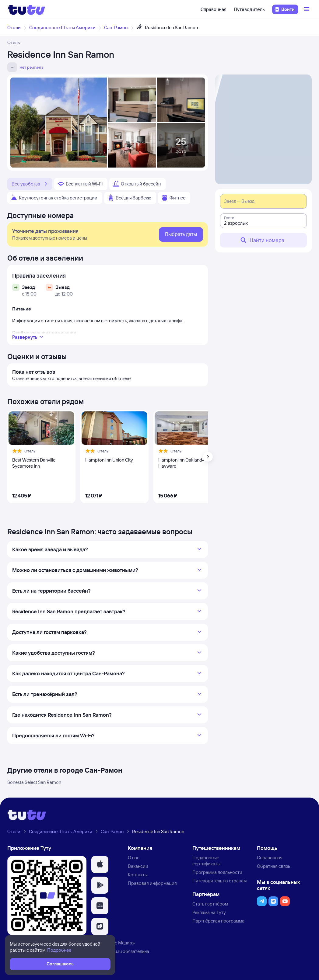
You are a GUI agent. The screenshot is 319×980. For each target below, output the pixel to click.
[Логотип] (27, 9)
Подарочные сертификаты (206, 861)
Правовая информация (152, 883)
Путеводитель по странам (219, 881)
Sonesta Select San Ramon (34, 782)
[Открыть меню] (307, 9)
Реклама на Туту (209, 912)
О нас (134, 858)
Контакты (138, 875)
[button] (100, 864)
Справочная (214, 9)
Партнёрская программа (218, 921)
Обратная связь (273, 866)
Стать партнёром (210, 904)
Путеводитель (249, 9)
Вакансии (138, 866)
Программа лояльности (217, 872)
